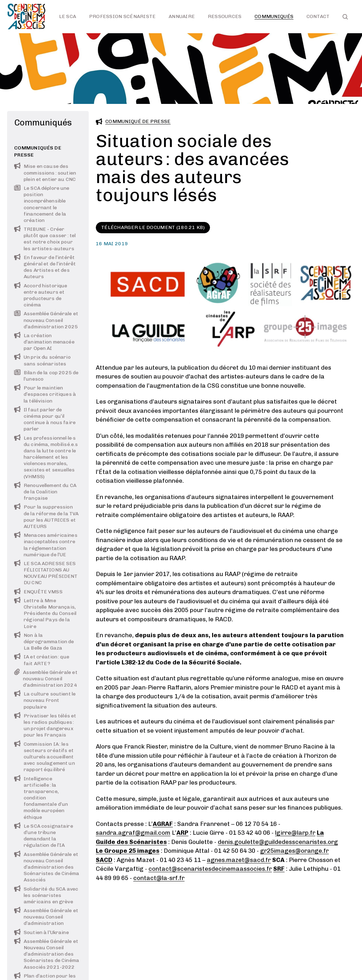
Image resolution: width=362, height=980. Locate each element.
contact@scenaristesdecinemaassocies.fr (210, 869)
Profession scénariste (122, 16)
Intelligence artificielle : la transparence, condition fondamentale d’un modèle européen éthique (41, 798)
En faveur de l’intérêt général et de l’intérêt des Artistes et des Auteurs (45, 267)
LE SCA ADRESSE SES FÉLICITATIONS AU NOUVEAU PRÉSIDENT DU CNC (46, 573)
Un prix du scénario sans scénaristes (42, 360)
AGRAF (163, 824)
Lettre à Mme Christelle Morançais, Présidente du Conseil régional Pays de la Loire (45, 614)
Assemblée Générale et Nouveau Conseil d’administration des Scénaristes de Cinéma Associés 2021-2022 (47, 954)
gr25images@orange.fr (294, 851)
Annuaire (182, 16)
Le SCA (68, 16)
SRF (279, 869)
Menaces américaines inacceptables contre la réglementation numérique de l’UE (46, 545)
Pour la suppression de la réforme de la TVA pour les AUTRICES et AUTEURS (46, 517)
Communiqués (274, 16)
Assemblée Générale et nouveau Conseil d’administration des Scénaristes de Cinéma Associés (47, 867)
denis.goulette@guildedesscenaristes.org (278, 842)
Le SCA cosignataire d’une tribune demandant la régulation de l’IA (44, 836)
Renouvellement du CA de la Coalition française (45, 492)
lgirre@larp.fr (295, 833)
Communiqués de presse (38, 151)
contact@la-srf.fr (159, 878)
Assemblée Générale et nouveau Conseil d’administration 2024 (46, 679)
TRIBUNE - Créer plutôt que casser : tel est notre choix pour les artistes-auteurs (45, 239)
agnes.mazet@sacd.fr (239, 860)
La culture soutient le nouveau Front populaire (45, 700)
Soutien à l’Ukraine (42, 932)
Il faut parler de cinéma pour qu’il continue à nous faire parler (45, 419)
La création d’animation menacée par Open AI (44, 342)
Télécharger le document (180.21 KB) (153, 227)
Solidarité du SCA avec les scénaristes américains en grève (46, 895)
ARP (182, 833)
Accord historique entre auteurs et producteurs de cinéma (41, 295)
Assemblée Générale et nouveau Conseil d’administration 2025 (46, 320)
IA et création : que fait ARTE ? (42, 660)
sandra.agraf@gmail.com (133, 833)
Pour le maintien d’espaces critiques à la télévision (45, 394)
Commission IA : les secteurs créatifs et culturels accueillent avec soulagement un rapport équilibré (45, 757)
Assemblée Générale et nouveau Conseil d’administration (46, 917)
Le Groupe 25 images (128, 851)
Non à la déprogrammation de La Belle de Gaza (44, 642)
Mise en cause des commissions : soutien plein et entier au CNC (45, 173)
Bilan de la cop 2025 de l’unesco (46, 376)
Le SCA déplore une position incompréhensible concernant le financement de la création (42, 204)
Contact (318, 16)
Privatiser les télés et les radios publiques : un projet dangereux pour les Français (45, 726)
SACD (104, 860)
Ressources (225, 16)
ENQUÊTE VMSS (38, 592)
